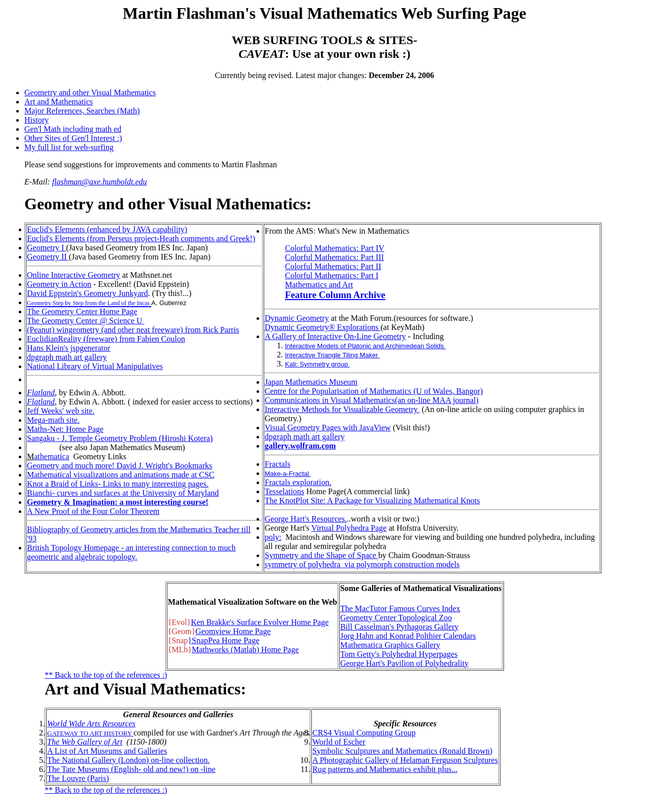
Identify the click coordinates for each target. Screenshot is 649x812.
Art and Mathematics (59, 102)
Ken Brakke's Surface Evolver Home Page (260, 622)
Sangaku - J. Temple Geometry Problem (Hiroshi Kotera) (120, 438)
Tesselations (284, 491)
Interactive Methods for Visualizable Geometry (342, 409)
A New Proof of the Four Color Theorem (93, 511)
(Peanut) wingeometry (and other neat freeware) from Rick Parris (133, 330)
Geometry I (46, 248)
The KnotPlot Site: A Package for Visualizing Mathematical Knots (372, 501)
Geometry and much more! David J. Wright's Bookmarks (119, 466)
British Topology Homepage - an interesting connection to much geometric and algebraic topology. (131, 552)
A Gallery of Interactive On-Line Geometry (335, 336)
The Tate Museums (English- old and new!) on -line (131, 769)
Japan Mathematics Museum (311, 382)
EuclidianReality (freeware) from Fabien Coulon (106, 339)
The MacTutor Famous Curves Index (400, 608)
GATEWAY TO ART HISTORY (90, 733)
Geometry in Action (59, 284)
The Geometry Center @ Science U (86, 321)
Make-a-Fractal (288, 474)
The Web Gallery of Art (85, 742)
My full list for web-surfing (69, 147)
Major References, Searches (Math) (82, 111)
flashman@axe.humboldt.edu (100, 182)
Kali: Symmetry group (317, 364)
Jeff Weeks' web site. (61, 411)
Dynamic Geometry (297, 318)
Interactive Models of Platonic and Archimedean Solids (365, 346)
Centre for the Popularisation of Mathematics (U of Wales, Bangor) (374, 391)
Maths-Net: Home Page (65, 429)
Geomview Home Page (233, 631)
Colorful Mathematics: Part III (334, 257)
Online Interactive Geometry (74, 275)
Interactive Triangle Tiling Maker (332, 355)
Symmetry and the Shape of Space (321, 555)
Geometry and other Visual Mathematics (90, 93)
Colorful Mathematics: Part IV (335, 248)
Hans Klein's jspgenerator (69, 348)
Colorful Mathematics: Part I (332, 275)
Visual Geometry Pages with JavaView (328, 428)
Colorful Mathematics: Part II (333, 266)
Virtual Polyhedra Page (349, 528)
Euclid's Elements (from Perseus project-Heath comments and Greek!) (141, 238)
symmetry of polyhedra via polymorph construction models (362, 564)
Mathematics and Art (319, 285)
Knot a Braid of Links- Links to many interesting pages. (118, 484)
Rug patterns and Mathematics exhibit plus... (385, 769)
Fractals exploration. (298, 482)
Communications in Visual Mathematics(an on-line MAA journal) (372, 400)
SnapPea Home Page (225, 640)
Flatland (41, 393)
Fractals (278, 464)
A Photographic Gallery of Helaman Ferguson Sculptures (405, 760)
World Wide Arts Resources (91, 724)
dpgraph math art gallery (67, 357)
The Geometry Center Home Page (82, 311)
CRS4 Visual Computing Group (364, 733)
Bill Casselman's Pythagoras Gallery (400, 627)
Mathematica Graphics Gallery (390, 645)
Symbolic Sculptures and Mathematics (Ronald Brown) (402, 751)
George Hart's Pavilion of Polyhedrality (404, 663)
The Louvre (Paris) (78, 778)
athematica (51, 456)
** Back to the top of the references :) (106, 675)
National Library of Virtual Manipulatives (95, 366)
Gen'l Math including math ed (73, 129)
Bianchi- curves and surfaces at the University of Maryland (123, 493)
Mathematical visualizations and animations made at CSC (121, 475)
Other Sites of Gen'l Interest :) (73, 138)
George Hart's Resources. (306, 519)
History (37, 120)
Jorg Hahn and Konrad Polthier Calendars (408, 636)
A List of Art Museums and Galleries (107, 751)
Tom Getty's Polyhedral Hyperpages (399, 654)
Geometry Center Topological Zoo (396, 618)
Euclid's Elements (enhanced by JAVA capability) (107, 229)
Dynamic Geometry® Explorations (323, 327)
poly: (273, 537)
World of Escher (339, 742)
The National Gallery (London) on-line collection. (129, 760)
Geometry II (48, 257)
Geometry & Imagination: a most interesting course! (118, 502)
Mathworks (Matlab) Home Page (245, 650)
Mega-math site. (53, 420)
